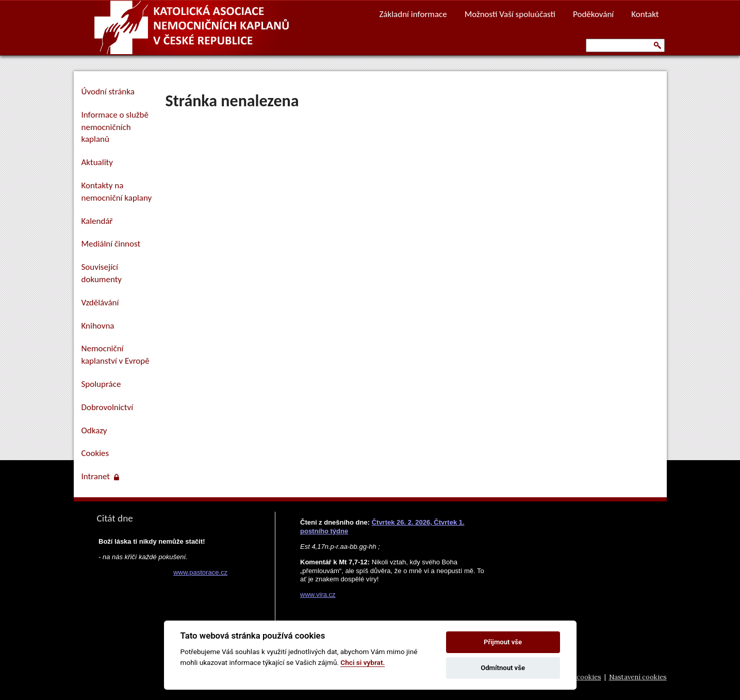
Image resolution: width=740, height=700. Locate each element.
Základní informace (413, 14)
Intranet (100, 476)
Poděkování (593, 14)
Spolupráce (101, 384)
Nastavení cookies (638, 677)
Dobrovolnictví (108, 407)
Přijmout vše (503, 642)
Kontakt (645, 14)
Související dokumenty (102, 273)
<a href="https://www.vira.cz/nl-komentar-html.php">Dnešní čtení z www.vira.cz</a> (394, 556)
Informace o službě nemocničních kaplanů (115, 127)
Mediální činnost (111, 244)
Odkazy (94, 430)
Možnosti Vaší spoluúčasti (510, 14)
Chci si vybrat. (363, 662)
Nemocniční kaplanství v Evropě (116, 355)
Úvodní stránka (108, 92)
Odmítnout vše (503, 668)
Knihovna (98, 326)
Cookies (95, 453)
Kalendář (97, 221)
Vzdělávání (100, 303)
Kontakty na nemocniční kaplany (117, 192)
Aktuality (97, 162)
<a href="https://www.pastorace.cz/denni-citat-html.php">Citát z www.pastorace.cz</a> (161, 598)
